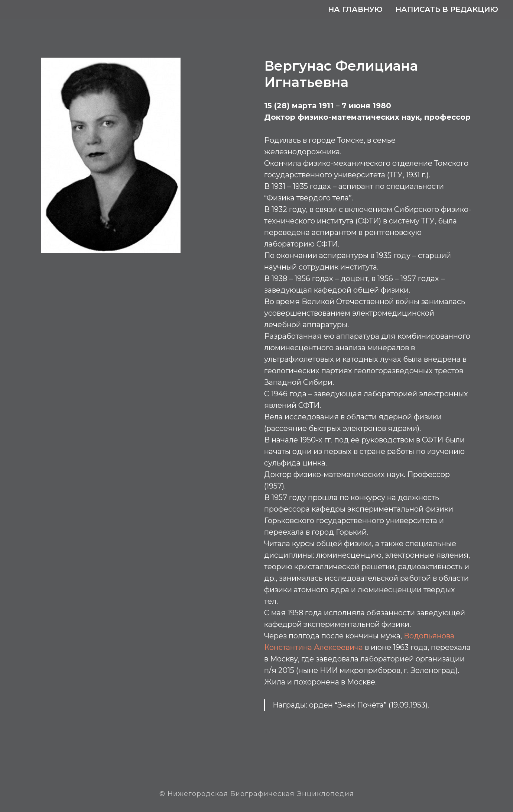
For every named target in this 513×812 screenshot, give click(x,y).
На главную (355, 9)
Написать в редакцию (447, 9)
